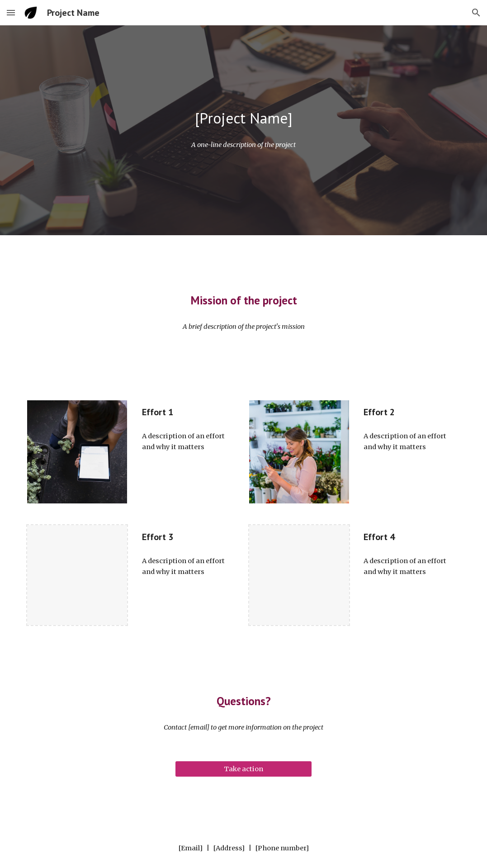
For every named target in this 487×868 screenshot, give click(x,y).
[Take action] (243, 769)
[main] (243, 118)
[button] (11, 12)
